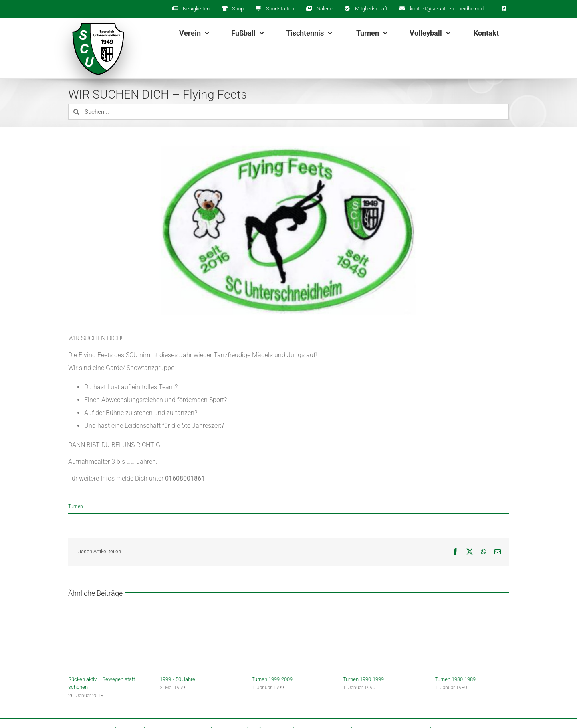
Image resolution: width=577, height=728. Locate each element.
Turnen (76, 506)
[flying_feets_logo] (288, 232)
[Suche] (76, 112)
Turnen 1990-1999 (363, 679)
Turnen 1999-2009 (272, 679)
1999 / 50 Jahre (178, 679)
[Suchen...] (288, 112)
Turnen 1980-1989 (455, 679)
